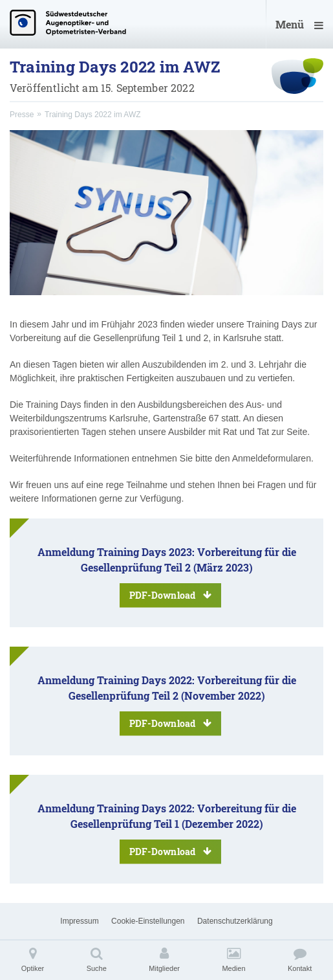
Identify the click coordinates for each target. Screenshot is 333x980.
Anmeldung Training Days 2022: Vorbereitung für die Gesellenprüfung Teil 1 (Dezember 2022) (167, 833)
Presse (22, 115)
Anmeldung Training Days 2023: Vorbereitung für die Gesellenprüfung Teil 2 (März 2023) (167, 576)
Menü (299, 24)
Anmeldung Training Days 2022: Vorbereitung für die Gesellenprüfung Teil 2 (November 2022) (167, 705)
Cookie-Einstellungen (148, 921)
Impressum (79, 921)
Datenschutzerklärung (235, 921)
